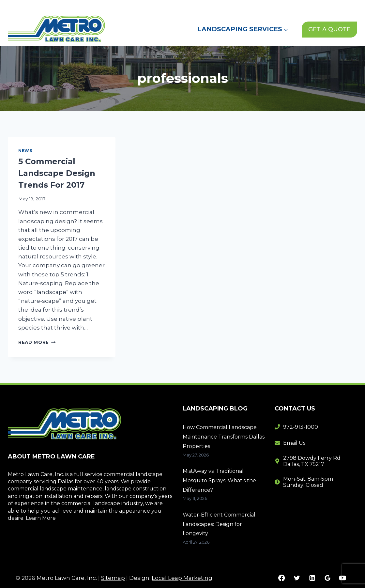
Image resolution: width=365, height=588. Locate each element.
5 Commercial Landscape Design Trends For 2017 (57, 173)
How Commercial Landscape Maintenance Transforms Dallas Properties (224, 437)
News (245, 6)
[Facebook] (282, 578)
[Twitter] (297, 578)
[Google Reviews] (327, 578)
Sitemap (113, 578)
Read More (37, 342)
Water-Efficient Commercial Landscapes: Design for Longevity (219, 524)
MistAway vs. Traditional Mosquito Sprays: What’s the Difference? (219, 480)
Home (185, 6)
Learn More (41, 518)
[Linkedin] (312, 578)
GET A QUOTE (329, 29)
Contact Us (278, 6)
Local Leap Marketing (182, 578)
